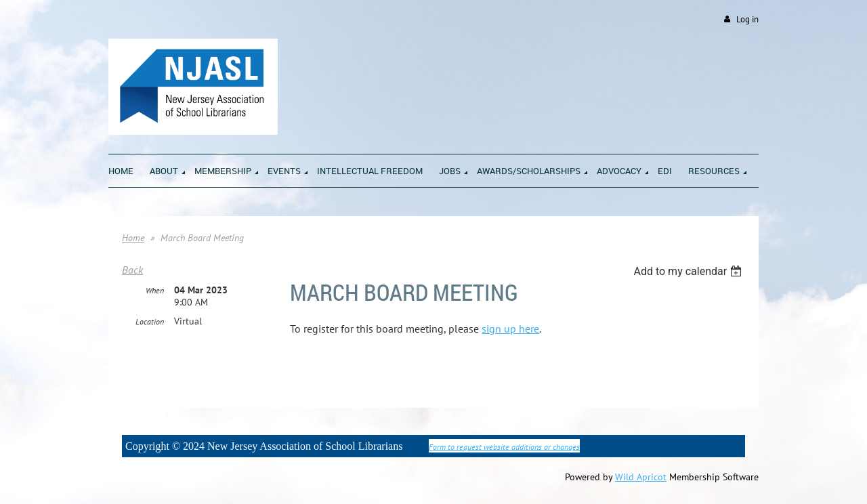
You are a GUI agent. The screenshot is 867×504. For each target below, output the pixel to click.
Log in (747, 19)
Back (132, 270)
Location (150, 321)
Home (133, 238)
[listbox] (689, 271)
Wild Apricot (641, 477)
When (155, 290)
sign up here (510, 329)
